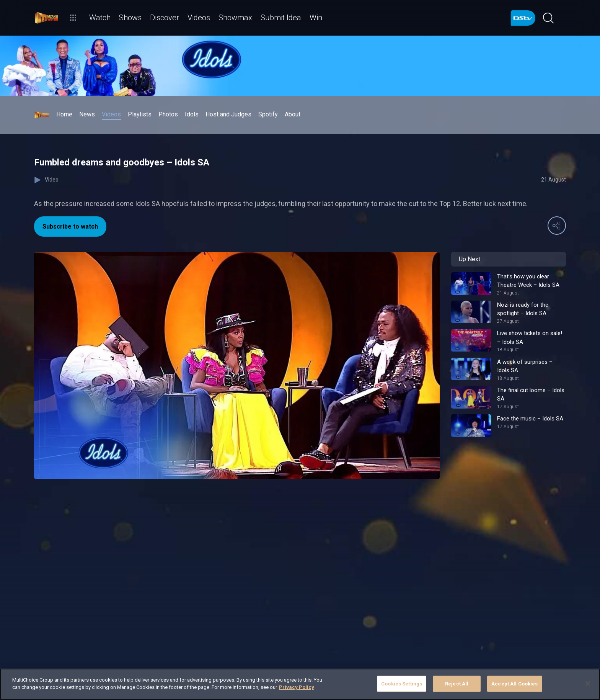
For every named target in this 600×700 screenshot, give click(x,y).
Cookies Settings (402, 684)
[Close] (588, 684)
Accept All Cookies (514, 684)
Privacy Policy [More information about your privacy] (297, 687)
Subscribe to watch (70, 227)
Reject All (457, 684)
